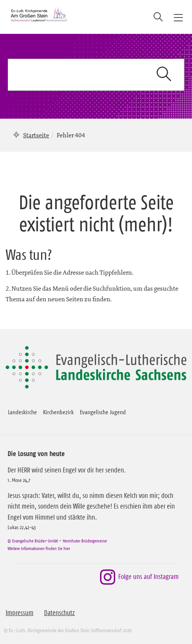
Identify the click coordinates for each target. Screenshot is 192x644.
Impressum (20, 613)
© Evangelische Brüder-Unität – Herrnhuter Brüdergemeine (57, 541)
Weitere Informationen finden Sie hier (39, 548)
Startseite (36, 135)
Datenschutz (60, 613)
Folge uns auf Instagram (139, 577)
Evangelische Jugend (103, 412)
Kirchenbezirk (58, 412)
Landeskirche (22, 412)
